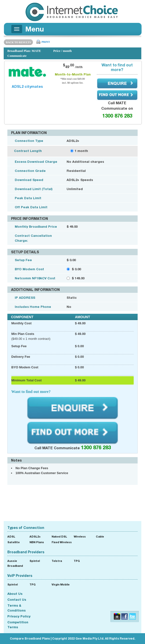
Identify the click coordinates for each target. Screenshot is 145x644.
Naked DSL (59, 536)
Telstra (57, 561)
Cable (100, 536)
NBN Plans (37, 542)
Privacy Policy (19, 616)
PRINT (46, 42)
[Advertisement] (72, 502)
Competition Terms (18, 625)
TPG (77, 561)
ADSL (11, 536)
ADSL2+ (35, 536)
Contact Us (17, 599)
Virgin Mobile (61, 584)
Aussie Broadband (15, 563)
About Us (15, 594)
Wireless (80, 536)
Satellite (14, 542)
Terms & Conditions (16, 608)
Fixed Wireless (62, 542)
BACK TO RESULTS (18, 42)
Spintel (35, 561)
